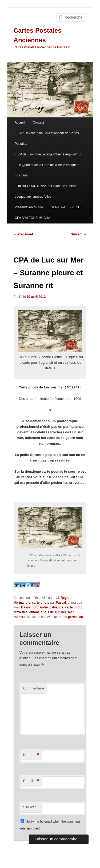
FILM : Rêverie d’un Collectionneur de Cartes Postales (47, 138)
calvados (56, 607)
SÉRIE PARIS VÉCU (66, 207)
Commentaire (34, 688)
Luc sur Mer (57, 612)
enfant (34, 612)
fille (44, 612)
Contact (38, 122)
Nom (31, 755)
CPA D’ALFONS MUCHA (32, 218)
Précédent (23, 234)
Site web (30, 807)
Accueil (20, 122)
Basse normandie (34, 607)
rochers (19, 617)
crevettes (21, 612)
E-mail (31, 781)
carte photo (41, 603)
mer (71, 612)
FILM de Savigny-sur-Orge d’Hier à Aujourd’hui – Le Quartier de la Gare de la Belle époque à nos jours (48, 165)
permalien (76, 617)
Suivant (79, 234)
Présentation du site (29, 207)
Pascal (61, 603)
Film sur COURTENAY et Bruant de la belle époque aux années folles (45, 191)
